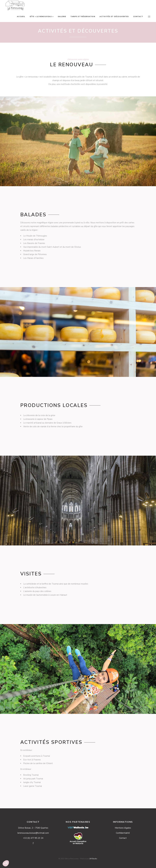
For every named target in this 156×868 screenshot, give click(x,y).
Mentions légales (123, 828)
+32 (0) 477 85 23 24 (33, 838)
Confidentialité (123, 833)
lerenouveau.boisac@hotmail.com (33, 833)
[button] (6, 863)
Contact (123, 838)
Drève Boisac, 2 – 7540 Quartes (33, 828)
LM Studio (93, 859)
